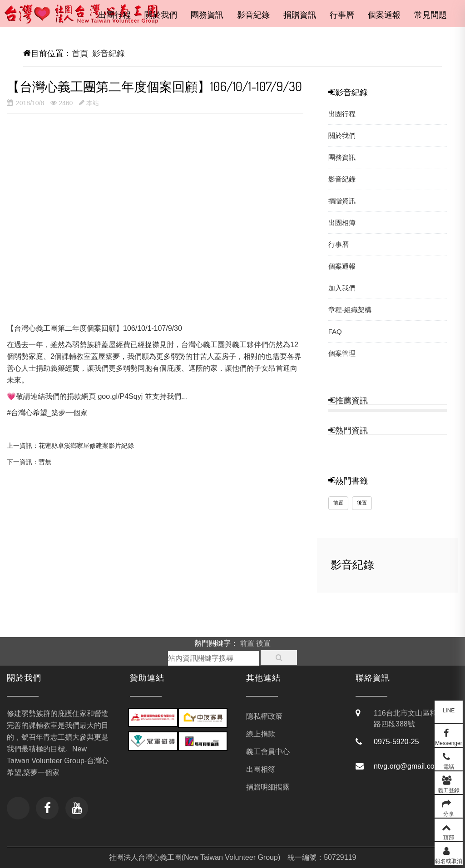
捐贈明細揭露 (268, 787)
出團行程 (114, 15)
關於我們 (161, 15)
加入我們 (342, 288)
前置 (338, 510)
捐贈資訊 (300, 15)
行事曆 (342, 15)
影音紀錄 (253, 15)
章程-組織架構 (350, 310)
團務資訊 (207, 15)
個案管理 (342, 353)
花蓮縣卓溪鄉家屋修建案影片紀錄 (86, 446)
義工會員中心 (268, 752)
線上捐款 (261, 734)
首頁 (80, 54)
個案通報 (384, 15)
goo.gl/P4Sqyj (120, 396)
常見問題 (430, 15)
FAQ (335, 331)
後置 (362, 510)
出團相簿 (342, 223)
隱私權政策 (264, 716)
